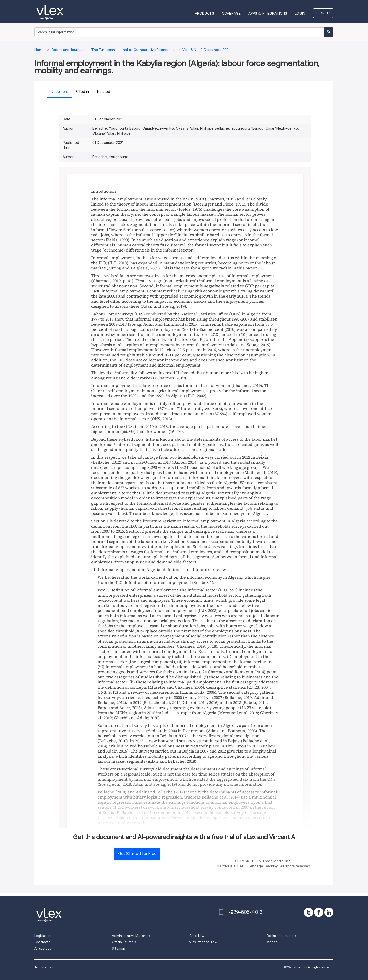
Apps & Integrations (268, 13)
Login (300, 13)
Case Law (197, 936)
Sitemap (118, 948)
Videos (272, 942)
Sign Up (323, 13)
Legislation (43, 936)
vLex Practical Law (203, 942)
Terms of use (44, 967)
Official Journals (124, 942)
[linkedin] (329, 912)
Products (205, 13)
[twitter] (308, 912)
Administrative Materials (131, 936)
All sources (43, 948)
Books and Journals (281, 936)
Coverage (231, 13)
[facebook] (319, 912)
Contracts (42, 942)
